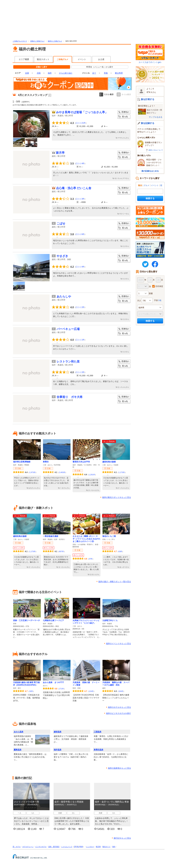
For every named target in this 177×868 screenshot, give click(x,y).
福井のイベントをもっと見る (118, 644)
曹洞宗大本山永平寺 (81, 462)
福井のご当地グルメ (55, 41)
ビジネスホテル (41, 847)
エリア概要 (24, 59)
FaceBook (155, 264)
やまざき (62, 256)
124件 (91, 691)
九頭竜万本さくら (110, 620)
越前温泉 (58, 732)
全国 (27, 73)
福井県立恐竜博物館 (22, 462)
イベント (82, 59)
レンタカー (90, 847)
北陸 (39, 73)
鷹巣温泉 (18, 750)
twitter (145, 264)
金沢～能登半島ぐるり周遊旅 (69, 802)
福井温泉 (58, 750)
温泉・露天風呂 (54, 847)
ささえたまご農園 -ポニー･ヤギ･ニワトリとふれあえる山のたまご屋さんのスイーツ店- (87, 539)
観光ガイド (106, 847)
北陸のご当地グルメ (37, 41)
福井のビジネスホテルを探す (118, 713)
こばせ (61, 224)
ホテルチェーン (28, 847)
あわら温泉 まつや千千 (53, 682)
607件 (61, 551)
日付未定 (159, 286)
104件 (121, 691)
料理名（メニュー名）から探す (100, 67)
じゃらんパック (67, 847)
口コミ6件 (80, 234)
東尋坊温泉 (98, 750)
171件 (61, 689)
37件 (91, 559)
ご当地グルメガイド (20, 41)
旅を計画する (148, 99)
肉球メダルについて (156, 150)
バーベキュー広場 (68, 329)
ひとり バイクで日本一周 (27, 802)
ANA (81, 847)
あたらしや (64, 297)
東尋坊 (46, 462)
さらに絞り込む (66, 73)
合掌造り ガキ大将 (70, 397)
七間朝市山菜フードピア (53, 620)
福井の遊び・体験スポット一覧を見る (115, 582)
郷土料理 (119, 73)
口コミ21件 (81, 123)
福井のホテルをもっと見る (119, 707)
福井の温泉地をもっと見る (119, 768)
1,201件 (92, 475)
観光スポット (43, 59)
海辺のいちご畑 (109, 536)
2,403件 (62, 472)
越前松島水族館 (109, 462)
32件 (31, 691)
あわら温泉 (19, 732)
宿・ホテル (17, 847)
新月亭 (60, 153)
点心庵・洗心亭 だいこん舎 (74, 188)
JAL (78, 847)
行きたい (124, 112)
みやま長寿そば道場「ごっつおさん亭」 (82, 112)
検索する (150, 198)
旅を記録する (148, 123)
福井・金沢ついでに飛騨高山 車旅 (112, 802)
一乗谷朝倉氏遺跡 (51, 536)
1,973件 (32, 472)
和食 (106, 73)
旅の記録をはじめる (150, 171)
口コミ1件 (80, 340)
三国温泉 (98, 732)
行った (124, 117)
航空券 (98, 847)
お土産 (101, 59)
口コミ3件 (80, 199)
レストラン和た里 (68, 362)
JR (75, 847)
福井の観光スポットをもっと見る (117, 497)
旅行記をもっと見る (122, 838)
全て (94, 73)
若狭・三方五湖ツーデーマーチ (27, 620)
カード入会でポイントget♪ (150, 54)
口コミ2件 (80, 307)
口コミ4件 (80, 163)
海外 (114, 847)
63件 (120, 551)
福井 (50, 73)
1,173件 (122, 472)
